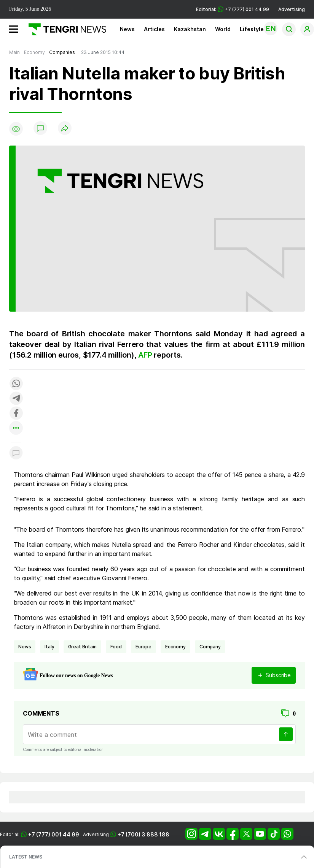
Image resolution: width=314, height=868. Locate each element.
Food (116, 647)
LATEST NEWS (26, 857)
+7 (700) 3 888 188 (143, 834)
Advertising (292, 9)
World (223, 29)
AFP (146, 355)
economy (175, 647)
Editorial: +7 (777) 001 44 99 (233, 9)
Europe (143, 647)
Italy (49, 647)
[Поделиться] (65, 129)
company (210, 647)
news (25, 647)
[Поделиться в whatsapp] (16, 384)
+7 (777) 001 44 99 (54, 834)
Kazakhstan (190, 29)
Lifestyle (252, 29)
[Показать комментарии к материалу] (16, 454)
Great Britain (82, 647)
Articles (154, 29)
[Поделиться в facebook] (16, 414)
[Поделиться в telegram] (16, 399)
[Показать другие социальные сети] (16, 428)
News (127, 29)
